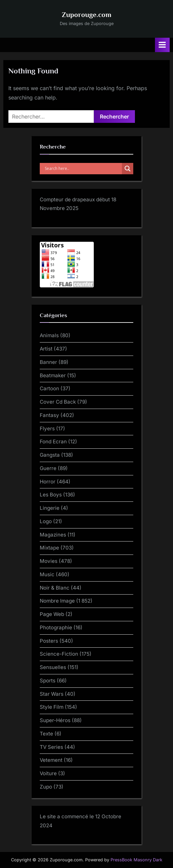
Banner (48, 362)
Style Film (52, 707)
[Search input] (82, 169)
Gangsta (50, 455)
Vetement (51, 760)
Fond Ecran (53, 442)
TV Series (51, 747)
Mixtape (49, 548)
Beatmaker (53, 375)
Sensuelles (53, 667)
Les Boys (51, 495)
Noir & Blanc (55, 588)
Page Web (52, 614)
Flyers (47, 428)
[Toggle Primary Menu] (162, 45)
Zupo (46, 787)
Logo (46, 521)
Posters (49, 641)
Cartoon (49, 388)
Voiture (48, 773)
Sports (48, 681)
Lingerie (50, 508)
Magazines (53, 535)
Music (47, 574)
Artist (46, 349)
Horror (48, 482)
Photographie (56, 627)
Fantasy (49, 415)
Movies (49, 561)
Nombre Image (57, 601)
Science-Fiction (59, 654)
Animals (49, 335)
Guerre (48, 468)
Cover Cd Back (58, 402)
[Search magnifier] (128, 169)
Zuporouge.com (86, 15)
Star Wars (52, 694)
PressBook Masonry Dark (136, 860)
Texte (46, 734)
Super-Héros (55, 720)
